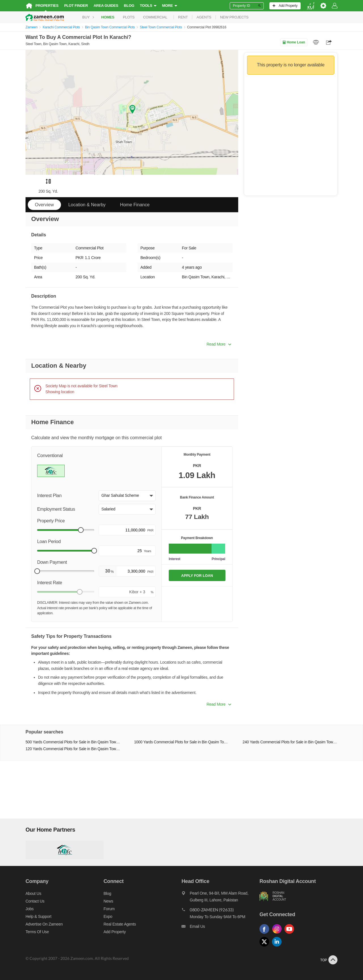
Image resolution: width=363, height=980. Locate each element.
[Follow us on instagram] (278, 934)
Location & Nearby (87, 205)
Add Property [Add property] (115, 932)
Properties (47, 6)
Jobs (29, 909)
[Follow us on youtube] (291, 934)
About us (33, 893)
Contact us (35, 901)
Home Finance (135, 205)
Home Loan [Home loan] (294, 42)
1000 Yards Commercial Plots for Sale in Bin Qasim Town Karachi (182, 742)
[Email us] (220, 928)
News (108, 901)
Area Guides (106, 6)
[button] (127, 496)
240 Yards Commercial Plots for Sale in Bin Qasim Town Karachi (290, 742)
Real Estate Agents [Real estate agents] (120, 924)
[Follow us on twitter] (266, 947)
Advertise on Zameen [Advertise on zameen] (44, 924)
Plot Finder (76, 6)
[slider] (81, 530)
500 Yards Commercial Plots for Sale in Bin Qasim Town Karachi (73, 742)
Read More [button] (219, 344)
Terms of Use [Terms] (37, 932)
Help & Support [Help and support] (38, 916)
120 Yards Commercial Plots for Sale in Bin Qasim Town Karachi (73, 749)
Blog (129, 6)
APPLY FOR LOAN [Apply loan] (197, 576)
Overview (44, 205)
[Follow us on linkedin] (278, 947)
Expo (108, 916)
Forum (109, 909)
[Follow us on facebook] (266, 934)
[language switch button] (311, 6)
